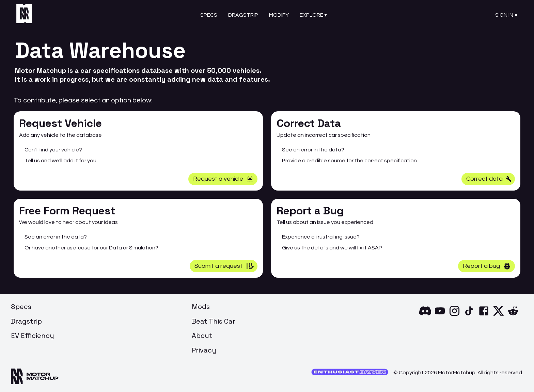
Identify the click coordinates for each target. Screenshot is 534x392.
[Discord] (425, 315)
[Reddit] (513, 315)
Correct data (489, 179)
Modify (279, 15)
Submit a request (224, 266)
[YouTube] (440, 315)
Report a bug (487, 266)
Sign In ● (506, 15)
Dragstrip (243, 15)
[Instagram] (454, 315)
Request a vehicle (224, 179)
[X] (498, 315)
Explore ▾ (313, 15)
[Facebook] (484, 315)
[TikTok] (469, 315)
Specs (209, 15)
